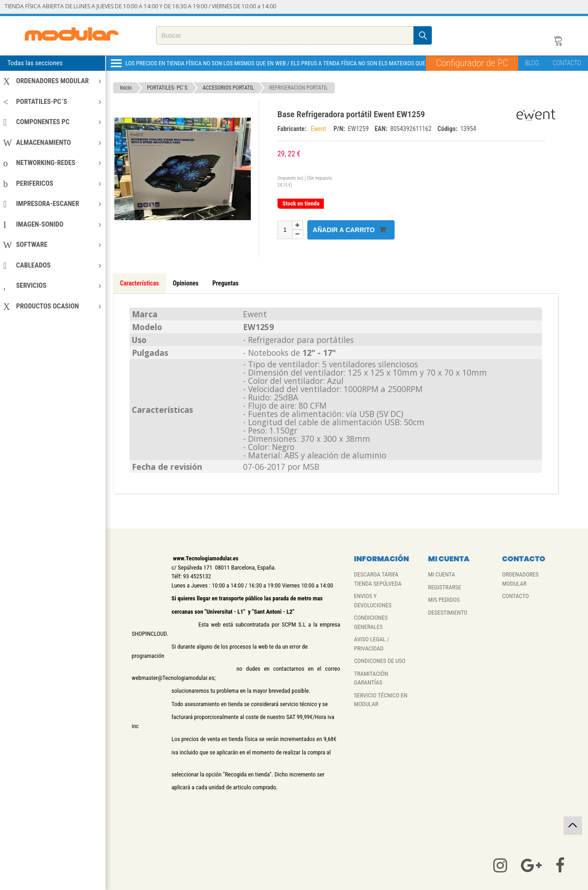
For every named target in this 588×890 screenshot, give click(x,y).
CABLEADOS (52, 265)
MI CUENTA (442, 574)
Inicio (126, 88)
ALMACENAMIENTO (52, 143)
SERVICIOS (52, 285)
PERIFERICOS (52, 183)
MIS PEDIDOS (444, 600)
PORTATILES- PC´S (167, 88)
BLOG (532, 63)
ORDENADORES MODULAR (52, 81)
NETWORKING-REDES (52, 163)
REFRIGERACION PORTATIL (299, 88)
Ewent (320, 129)
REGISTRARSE (445, 587)
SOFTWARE (52, 245)
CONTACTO (567, 63)
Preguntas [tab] (225, 283)
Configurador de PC (472, 63)
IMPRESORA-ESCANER (52, 204)
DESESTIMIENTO (448, 613)
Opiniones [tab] (186, 283)
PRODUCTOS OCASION (52, 306)
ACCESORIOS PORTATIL (228, 88)
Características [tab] (139, 283)
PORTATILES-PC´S (52, 102)
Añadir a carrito (349, 230)
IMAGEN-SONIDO (52, 224)
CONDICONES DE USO (379, 661)
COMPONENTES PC (52, 122)
